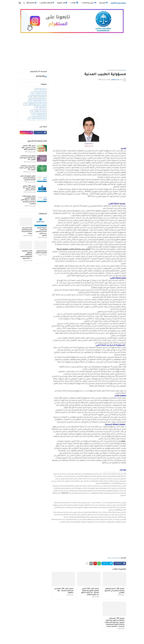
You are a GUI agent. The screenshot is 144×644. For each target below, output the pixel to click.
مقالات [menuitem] (75, 3)
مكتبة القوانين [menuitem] (30, 3)
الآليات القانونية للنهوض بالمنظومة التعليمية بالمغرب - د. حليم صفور (26, 255)
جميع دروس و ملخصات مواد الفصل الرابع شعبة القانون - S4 (28, 158)
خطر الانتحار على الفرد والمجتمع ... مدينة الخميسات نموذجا (27, 231)
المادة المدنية (111, 70)
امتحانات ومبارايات (39, 93)
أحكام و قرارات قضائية (38, 97)
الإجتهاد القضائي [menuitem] (47, 3)
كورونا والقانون (31, 104)
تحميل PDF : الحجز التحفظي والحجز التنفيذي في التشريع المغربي (115, 591)
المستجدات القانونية (38, 111)
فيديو (42, 104)
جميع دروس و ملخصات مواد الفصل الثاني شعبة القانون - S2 (28, 168)
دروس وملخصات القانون (37, 119)
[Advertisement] (72, 52)
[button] (24, 3)
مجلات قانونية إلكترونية (38, 101)
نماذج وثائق (41, 108)
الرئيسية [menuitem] (103, 3)
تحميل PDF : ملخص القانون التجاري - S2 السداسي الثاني (29, 188)
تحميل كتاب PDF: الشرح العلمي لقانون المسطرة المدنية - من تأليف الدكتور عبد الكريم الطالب (90, 592)
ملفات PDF (41, 90)
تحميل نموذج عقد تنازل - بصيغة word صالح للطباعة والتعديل (28, 178)
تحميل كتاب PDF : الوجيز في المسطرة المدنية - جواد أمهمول (64, 591)
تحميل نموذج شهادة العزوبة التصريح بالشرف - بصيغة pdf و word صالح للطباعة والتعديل (28, 200)
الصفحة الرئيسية (121, 70)
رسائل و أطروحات (39, 115)
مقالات (109, 558)
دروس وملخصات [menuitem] (89, 3)
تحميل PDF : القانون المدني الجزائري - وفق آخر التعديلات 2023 (29, 148)
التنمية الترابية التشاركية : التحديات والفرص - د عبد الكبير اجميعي (41, 232)
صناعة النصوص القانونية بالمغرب (41, 252)
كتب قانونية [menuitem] (62, 3)
